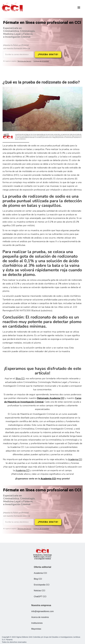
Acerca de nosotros (40, 617)
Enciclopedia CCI (42, 585)
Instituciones (37, 623)
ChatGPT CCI (40, 597)
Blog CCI (20, 378)
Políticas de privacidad (41, 61)
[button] (79, 8)
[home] (13, 8)
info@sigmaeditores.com (42, 611)
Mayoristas (36, 629)
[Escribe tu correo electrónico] (18, 55)
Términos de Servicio (24, 61)
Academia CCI (75, 459)
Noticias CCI (40, 591)
